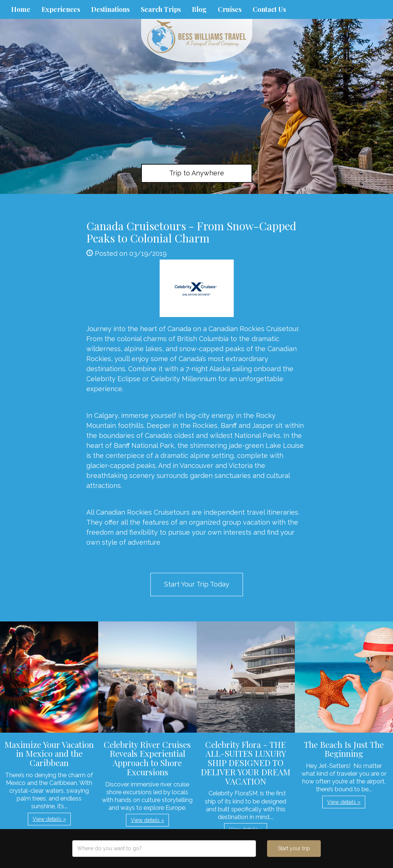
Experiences (61, 9)
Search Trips (161, 9)
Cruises (230, 9)
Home (21, 9)
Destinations (110, 9)
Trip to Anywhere (197, 173)
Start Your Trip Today (197, 584)
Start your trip (294, 848)
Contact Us (269, 9)
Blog (199, 9)
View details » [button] (49, 819)
